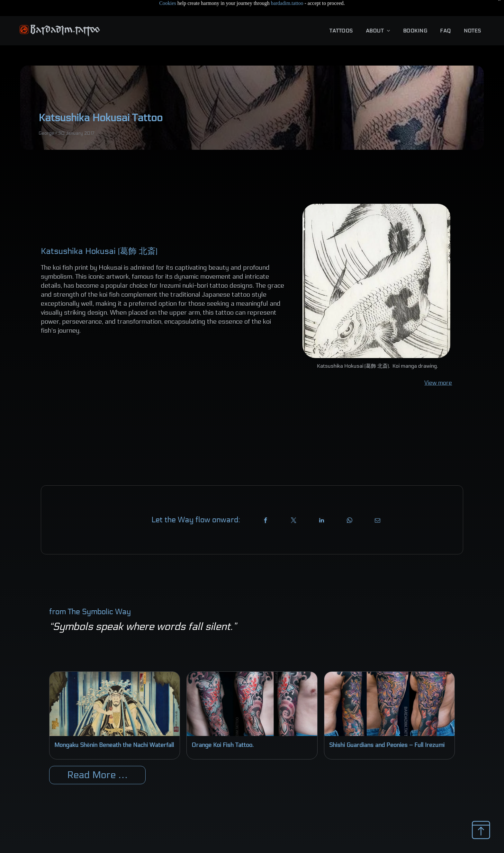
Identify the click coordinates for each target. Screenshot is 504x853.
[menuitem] (341, 15)
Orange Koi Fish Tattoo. (223, 729)
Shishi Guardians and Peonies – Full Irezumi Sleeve (387, 729)
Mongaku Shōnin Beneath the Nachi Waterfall (114, 729)
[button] (341, 15)
